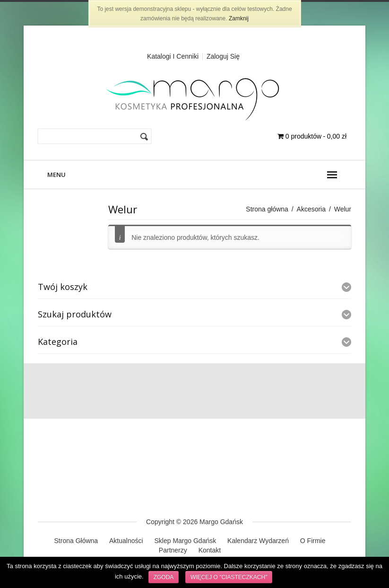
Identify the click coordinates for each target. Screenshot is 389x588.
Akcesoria (311, 209)
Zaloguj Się (223, 56)
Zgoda (164, 577)
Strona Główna (76, 541)
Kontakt (210, 550)
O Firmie (313, 541)
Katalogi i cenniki (173, 56)
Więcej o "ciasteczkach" (229, 577)
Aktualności (126, 541)
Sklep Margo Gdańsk (185, 541)
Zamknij (239, 18)
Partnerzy (173, 550)
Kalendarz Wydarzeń (258, 541)
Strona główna (267, 209)
